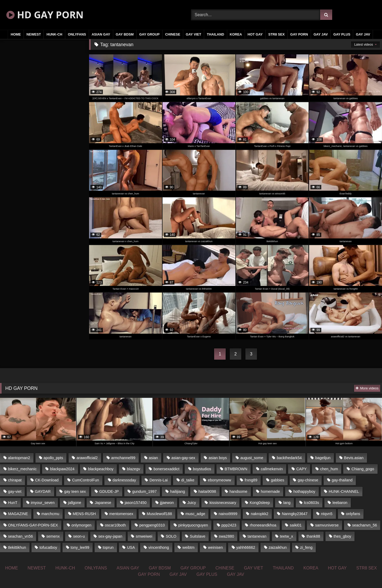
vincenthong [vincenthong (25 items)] (159, 547)
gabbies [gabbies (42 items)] (278, 480)
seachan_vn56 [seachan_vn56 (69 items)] (20, 536)
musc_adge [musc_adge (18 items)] (195, 514)
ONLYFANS (77, 34)
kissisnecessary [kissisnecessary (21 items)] (223, 503)
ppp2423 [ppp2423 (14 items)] (229, 525)
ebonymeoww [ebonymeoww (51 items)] (219, 480)
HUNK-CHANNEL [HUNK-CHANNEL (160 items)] (344, 491)
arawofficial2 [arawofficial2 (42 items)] (87, 458)
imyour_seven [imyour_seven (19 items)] (43, 503)
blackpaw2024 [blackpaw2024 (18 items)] (62, 469)
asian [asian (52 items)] (153, 458)
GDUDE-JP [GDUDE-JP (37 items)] (109, 491)
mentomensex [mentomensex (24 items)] (121, 514)
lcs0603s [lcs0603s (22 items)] (312, 503)
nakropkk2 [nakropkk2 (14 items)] (260, 514)
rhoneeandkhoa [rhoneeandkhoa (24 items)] (263, 525)
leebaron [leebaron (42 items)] (340, 503)
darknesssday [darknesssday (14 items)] (124, 480)
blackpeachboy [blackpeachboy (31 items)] (101, 469)
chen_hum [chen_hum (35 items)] (329, 469)
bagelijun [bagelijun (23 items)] (323, 458)
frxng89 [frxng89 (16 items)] (251, 480)
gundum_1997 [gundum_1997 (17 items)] (144, 491)
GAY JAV (321, 34)
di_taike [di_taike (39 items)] (188, 480)
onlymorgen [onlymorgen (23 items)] (82, 525)
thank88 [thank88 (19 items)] (313, 536)
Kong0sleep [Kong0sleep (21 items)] (260, 503)
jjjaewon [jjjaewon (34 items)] (167, 503)
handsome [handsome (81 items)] (238, 491)
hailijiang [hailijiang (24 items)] (178, 491)
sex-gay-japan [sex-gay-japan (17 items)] (110, 536)
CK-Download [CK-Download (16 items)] (47, 480)
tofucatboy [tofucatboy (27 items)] (48, 547)
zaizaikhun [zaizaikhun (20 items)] (278, 547)
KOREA (236, 34)
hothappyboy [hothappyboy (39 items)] (304, 491)
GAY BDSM (125, 34)
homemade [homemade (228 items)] (270, 491)
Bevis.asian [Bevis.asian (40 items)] (354, 458)
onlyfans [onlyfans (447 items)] (353, 514)
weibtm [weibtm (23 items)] (188, 547)
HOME (16, 34)
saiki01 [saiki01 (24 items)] (296, 525)
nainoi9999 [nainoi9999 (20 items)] (228, 514)
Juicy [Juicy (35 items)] (192, 503)
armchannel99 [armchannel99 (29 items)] (123, 458)
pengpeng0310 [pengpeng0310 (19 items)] (152, 525)
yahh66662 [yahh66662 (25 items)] (246, 547)
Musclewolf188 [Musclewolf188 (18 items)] (159, 514)
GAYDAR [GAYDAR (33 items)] (43, 491)
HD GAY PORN (45, 15)
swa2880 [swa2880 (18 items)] (226, 536)
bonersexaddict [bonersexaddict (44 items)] (166, 469)
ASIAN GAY (101, 34)
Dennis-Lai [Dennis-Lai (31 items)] (159, 480)
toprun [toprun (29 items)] (108, 547)
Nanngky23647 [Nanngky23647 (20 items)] (295, 514)
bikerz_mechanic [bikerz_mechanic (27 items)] (22, 469)
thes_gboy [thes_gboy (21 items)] (342, 536)
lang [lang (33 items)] (287, 503)
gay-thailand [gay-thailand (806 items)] (342, 480)
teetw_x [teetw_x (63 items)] (287, 536)
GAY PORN (299, 34)
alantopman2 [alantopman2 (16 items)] (19, 458)
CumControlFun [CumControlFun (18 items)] (86, 480)
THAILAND (215, 34)
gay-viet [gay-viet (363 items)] (15, 491)
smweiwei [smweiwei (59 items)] (144, 536)
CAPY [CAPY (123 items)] (302, 469)
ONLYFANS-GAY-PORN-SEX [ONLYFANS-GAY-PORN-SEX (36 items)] (33, 525)
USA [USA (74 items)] (131, 547)
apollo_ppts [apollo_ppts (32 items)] (53, 458)
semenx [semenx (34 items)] (53, 536)
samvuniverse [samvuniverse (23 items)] (327, 525)
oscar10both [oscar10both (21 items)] (115, 525)
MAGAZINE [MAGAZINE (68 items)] (18, 514)
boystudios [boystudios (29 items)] (202, 469)
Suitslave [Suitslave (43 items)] (197, 536)
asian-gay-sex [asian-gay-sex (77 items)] (183, 458)
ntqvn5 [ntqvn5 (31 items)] (327, 514)
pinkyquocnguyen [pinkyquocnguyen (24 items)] (193, 525)
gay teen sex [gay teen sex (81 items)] (75, 491)
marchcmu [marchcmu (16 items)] (50, 514)
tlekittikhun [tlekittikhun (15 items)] (17, 547)
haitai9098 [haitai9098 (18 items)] (207, 491)
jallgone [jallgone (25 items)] (75, 503)
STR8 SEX (276, 34)
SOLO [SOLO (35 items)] (171, 536)
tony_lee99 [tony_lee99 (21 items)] (80, 547)
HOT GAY (255, 34)
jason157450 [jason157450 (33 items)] (135, 503)
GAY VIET (194, 34)
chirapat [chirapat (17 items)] (15, 480)
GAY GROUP (149, 34)
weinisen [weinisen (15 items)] (216, 547)
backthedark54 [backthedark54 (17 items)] (289, 458)
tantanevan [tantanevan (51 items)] (257, 536)
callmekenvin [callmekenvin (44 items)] (272, 469)
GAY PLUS (342, 34)
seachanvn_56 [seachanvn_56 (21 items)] (365, 525)
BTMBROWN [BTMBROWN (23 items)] (236, 469)
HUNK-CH (54, 34)
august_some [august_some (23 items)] (252, 458)
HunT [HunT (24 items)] (13, 503)
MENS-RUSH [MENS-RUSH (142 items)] (84, 514)
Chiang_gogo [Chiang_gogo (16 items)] (363, 469)
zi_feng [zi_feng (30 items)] (306, 547)
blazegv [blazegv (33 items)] (134, 469)
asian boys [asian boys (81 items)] (218, 458)
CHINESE (173, 34)
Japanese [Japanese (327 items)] (103, 503)
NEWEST (34, 34)
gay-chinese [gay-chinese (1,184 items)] (308, 480)
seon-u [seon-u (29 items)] (79, 536)
